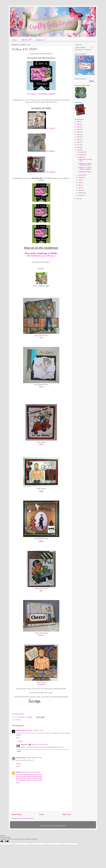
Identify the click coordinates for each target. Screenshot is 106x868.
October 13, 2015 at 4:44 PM (40, 745)
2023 (78, 129)
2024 (78, 127)
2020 (78, 137)
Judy (41, 491)
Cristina (52, 128)
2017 (78, 145)
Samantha (41, 684)
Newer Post (16, 814)
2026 (78, 122)
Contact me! (41, 40)
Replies (20, 741)
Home (15, 40)
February (81, 193)
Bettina (52, 151)
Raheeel (19, 772)
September (82, 175)
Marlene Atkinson (22, 731)
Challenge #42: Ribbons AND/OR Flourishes (85, 164)
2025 (78, 124)
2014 (78, 199)
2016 (78, 147)
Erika (41, 387)
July (80, 180)
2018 (78, 142)
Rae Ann (41, 635)
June (80, 183)
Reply (18, 738)
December (82, 152)
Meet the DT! (27, 40)
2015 (78, 150)
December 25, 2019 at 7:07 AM (31, 772)
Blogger (63, 826)
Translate (86, 50)
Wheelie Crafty (21, 758)
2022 (78, 132)
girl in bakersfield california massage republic (29, 775)
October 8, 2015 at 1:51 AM (34, 758)
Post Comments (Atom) (27, 818)
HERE (64, 689)
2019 (78, 140)
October (81, 157)
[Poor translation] (7, 841)
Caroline (52, 172)
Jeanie (41, 444)
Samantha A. (25, 745)
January (81, 195)
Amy (41, 338)
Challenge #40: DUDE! (85, 172)
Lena (41, 541)
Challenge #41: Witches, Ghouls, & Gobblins (85, 168)
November (82, 155)
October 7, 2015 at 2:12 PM (35, 731)
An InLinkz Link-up (18, 714)
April (80, 188)
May (80, 185)
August (81, 178)
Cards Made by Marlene (47, 94)
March (80, 190)
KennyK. (19, 720)
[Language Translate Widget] (84, 47)
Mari (41, 591)
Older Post (66, 814)
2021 (78, 134)
